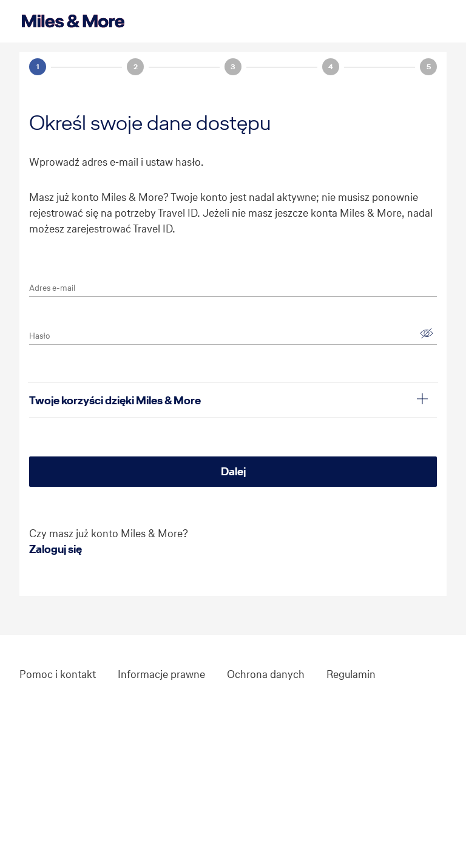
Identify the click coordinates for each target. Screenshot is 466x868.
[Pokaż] (427, 333)
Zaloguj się (56, 549)
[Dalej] (233, 472)
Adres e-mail (52, 288)
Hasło (39, 336)
